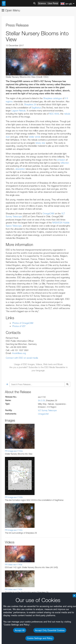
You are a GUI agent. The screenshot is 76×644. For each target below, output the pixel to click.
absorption (20, 169)
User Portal (53, 3)
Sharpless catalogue (53, 98)
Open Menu (11, 10)
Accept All (20, 630)
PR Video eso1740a (13, 565)
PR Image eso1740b (14, 497)
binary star (40, 143)
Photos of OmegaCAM (23, 323)
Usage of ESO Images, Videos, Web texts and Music (38, 364)
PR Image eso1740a (14, 451)
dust (8, 137)
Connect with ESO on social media (22, 358)
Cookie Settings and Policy (40, 638)
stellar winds (35, 137)
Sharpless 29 (30, 104)
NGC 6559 (54, 114)
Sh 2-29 (41, 400)
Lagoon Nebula (19, 111)
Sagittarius (36, 108)
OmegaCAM (48, 213)
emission (61, 160)
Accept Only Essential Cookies (50, 630)
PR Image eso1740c (14, 530)
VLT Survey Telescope (47, 410)
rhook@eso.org (19, 353)
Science (42, 3)
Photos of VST (19, 326)
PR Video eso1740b (14, 589)
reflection (65, 163)
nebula (67, 114)
